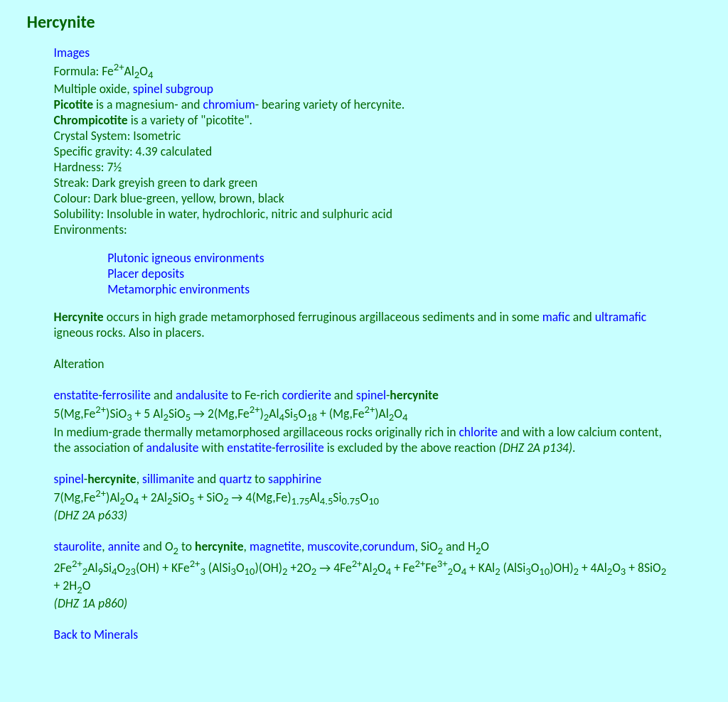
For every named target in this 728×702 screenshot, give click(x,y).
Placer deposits (146, 274)
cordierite (307, 395)
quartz (235, 479)
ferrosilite (127, 395)
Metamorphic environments (178, 289)
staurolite (78, 546)
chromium (229, 104)
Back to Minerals (96, 634)
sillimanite (168, 479)
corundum (389, 546)
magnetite (275, 546)
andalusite (202, 395)
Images (72, 53)
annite (124, 546)
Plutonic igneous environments (186, 258)
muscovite (333, 546)
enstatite (76, 395)
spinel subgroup (173, 89)
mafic (556, 317)
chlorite (478, 432)
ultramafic (621, 317)
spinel (371, 395)
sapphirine (295, 479)
